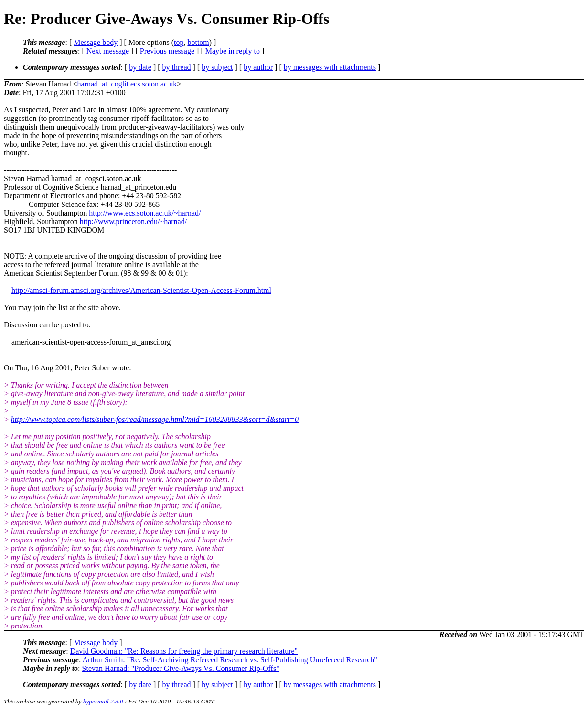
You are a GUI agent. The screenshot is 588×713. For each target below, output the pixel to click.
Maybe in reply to (233, 51)
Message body (96, 42)
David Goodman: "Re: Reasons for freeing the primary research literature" (184, 651)
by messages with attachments (330, 67)
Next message (108, 51)
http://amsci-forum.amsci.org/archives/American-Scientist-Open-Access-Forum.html (141, 290)
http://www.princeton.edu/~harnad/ (133, 221)
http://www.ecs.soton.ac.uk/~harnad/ (145, 213)
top (179, 42)
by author (258, 67)
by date (140, 67)
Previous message (167, 51)
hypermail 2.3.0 (103, 701)
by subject (217, 67)
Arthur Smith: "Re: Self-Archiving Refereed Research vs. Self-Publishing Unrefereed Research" (230, 660)
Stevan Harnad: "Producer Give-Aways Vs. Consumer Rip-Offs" (181, 668)
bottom (198, 42)
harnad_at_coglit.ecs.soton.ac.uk (127, 84)
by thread (177, 67)
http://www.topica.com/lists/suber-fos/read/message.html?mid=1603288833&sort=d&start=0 (155, 419)
